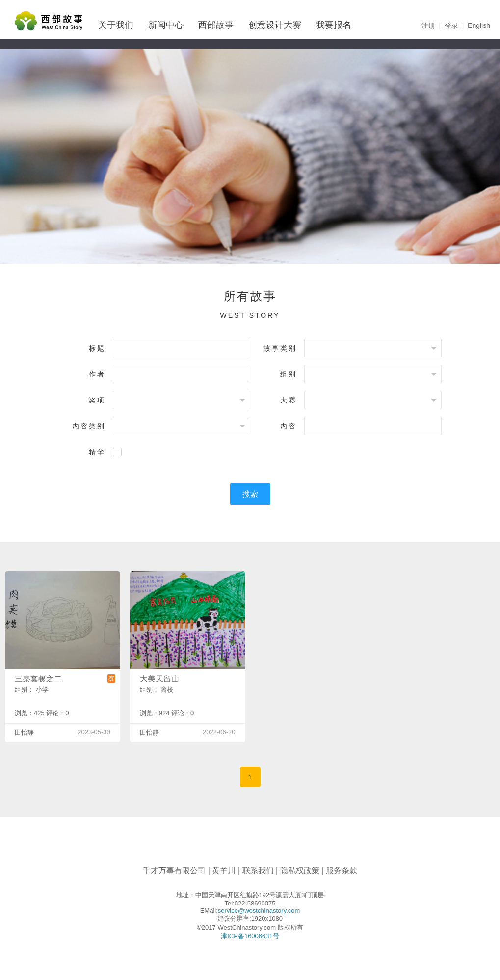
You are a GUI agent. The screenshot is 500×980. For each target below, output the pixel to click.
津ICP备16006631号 (250, 936)
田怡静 (24, 733)
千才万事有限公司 (174, 870)
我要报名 (334, 25)
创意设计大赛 (275, 25)
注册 (428, 25)
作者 (97, 374)
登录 (451, 25)
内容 (289, 426)
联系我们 (258, 870)
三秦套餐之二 (38, 679)
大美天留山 (159, 679)
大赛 (289, 400)
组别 (289, 374)
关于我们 (116, 25)
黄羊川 (224, 870)
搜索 (250, 494)
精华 (97, 452)
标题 (97, 348)
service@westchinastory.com (259, 911)
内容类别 (89, 426)
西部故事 (216, 25)
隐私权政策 (300, 870)
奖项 (97, 400)
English (479, 25)
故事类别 (280, 348)
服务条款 (342, 870)
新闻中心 (166, 25)
